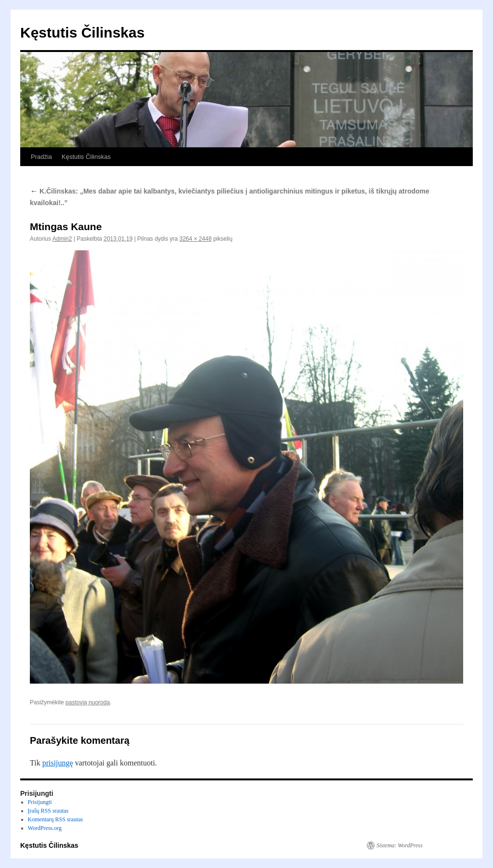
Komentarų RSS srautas (56, 819)
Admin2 (62, 239)
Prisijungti (40, 802)
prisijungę (58, 763)
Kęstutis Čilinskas (82, 32)
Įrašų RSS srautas (48, 811)
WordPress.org (45, 828)
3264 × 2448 (195, 239)
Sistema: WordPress (400, 845)
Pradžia (41, 157)
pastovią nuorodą (88, 702)
